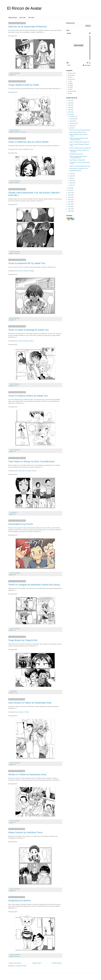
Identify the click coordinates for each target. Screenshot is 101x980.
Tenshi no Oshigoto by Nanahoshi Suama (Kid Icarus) (34, 585)
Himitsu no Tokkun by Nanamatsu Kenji (27, 774)
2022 (70, 110)
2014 (70, 200)
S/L (15, 75)
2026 (70, 101)
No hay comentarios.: (15, 73)
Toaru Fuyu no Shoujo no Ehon (27, 471)
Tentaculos (23, 132)
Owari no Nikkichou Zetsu (26, 149)
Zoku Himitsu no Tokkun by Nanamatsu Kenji (30, 703)
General (70, 75)
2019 (70, 188)
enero (71, 185)
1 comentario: (14, 691)
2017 (70, 193)
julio (71, 128)
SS (69, 89)
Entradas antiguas (57, 963)
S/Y (15, 320)
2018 (70, 190)
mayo (71, 176)
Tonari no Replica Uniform (26, 341)
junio (71, 174)
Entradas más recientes (15, 963)
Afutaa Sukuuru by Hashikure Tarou (25, 832)
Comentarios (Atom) (21, 966)
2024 (70, 105)
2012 (70, 204)
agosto (71, 126)
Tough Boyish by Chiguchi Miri (23, 640)
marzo (71, 181)
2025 (70, 103)
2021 (70, 112)
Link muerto (31, 18)
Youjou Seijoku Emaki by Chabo (24, 85)
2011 (70, 206)
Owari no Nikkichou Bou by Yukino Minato (28, 142)
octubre (72, 121)
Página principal (13, 18)
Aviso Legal (22, 18)
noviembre (72, 119)
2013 (70, 202)
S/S (15, 386)
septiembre (73, 123)
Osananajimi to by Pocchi (21, 524)
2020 (70, 114)
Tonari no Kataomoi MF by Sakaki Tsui (27, 263)
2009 (70, 211)
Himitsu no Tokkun (24, 712)
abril (71, 178)
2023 (70, 108)
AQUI (16, 36)
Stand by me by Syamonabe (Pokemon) (28, 27)
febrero (72, 183)
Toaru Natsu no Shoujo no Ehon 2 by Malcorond (31, 461)
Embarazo (17, 132)
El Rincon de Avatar (24, 8)
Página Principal (37, 963)
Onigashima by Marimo (19, 901)
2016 (70, 195)
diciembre (72, 116)
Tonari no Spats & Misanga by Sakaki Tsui (28, 330)
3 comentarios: (14, 512)
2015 (70, 197)
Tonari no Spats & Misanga (26, 271)
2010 (70, 209)
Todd (69, 93)
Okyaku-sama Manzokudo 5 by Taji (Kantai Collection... (78, 139)
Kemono (16, 956)
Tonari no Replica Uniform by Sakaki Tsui (28, 396)
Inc (15, 693)
